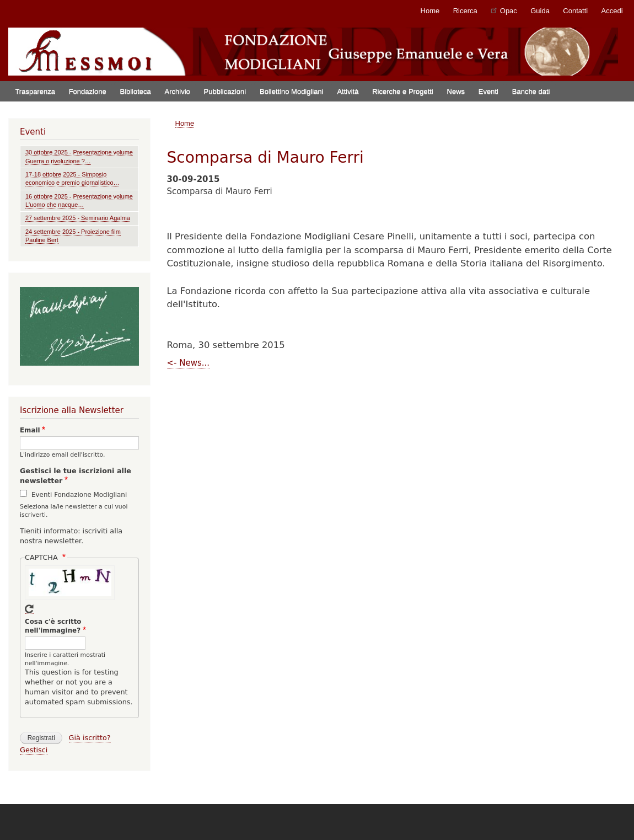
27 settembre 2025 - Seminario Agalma (78, 218)
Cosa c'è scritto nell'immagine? (53, 626)
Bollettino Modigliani (292, 91)
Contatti (575, 11)
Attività (348, 91)
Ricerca (465, 11)
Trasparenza (35, 91)
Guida (540, 11)
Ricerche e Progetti (403, 91)
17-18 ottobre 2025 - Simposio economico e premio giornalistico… (72, 178)
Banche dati (531, 91)
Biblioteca (135, 91)
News (456, 91)
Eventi (488, 91)
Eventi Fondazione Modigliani (79, 495)
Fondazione (88, 91)
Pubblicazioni (225, 91)
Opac (504, 10)
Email (30, 430)
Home (430, 11)
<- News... (189, 363)
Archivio (178, 91)
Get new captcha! (29, 609)
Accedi (612, 11)
